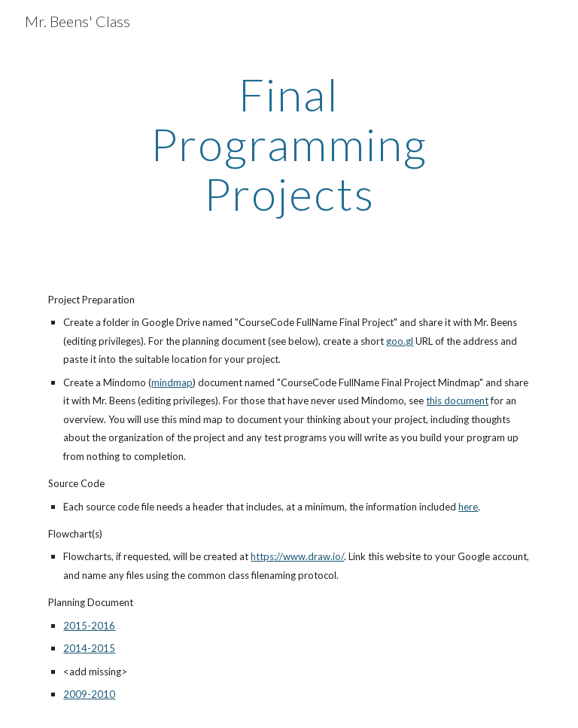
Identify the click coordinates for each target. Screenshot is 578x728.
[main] (289, 144)
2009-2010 (89, 694)
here (468, 507)
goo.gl (400, 341)
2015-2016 (89, 626)
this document (457, 401)
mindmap (172, 382)
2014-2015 (89, 648)
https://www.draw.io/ (297, 556)
